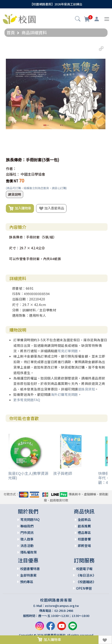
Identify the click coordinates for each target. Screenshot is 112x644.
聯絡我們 (27, 526)
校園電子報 (84, 569)
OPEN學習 (84, 588)
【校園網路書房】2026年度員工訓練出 (56, 4)
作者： (11, 169)
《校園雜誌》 (86, 582)
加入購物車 (20, 208)
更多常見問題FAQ (27, 400)
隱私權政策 (29, 552)
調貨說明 (15, 194)
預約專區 (27, 582)
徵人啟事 (27, 539)
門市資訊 (27, 533)
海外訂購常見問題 (64, 394)
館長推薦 (84, 526)
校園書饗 (84, 539)
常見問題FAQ (30, 519)
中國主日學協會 (33, 174)
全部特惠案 (28, 575)
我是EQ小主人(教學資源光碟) (28, 475)
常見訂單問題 (68, 351)
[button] (78, 19)
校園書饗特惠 (30, 569)
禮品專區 (84, 533)
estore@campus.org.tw (62, 606)
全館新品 (84, 519)
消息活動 (27, 546)
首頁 (11, 32)
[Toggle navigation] (107, 19)
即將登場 (84, 546)
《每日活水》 (86, 575)
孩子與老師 (63, 473)
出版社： (13, 174)
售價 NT (12, 181)
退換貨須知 (87, 389)
